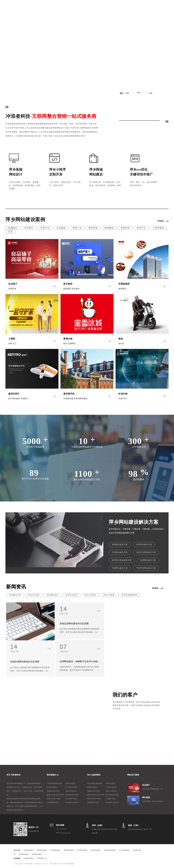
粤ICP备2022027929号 (59, 864)
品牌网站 (72, 344)
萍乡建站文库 (15, 595)
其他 (11, 232)
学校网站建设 (69, 399)
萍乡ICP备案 (109, 595)
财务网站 (76, 289)
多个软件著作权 (71, 787)
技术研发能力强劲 (72, 795)
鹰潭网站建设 (69, 850)
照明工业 (77, 228)
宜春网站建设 (24, 854)
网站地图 (71, 864)
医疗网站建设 (14, 399)
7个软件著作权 (111, 787)
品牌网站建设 (29, 858)
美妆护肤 (125, 228)
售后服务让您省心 (72, 802)
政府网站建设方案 (144, 544)
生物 (120, 399)
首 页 (36, 6)
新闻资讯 (111, 6)
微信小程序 (98, 6)
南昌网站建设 (29, 850)
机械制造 (13, 228)
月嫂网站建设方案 (120, 568)
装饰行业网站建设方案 (146, 552)
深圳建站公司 (42, 858)
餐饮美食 (93, 228)
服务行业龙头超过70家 (55, 795)
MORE (161, 221)
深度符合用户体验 (54, 799)
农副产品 (141, 228)
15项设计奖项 (111, 799)
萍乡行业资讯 (71, 595)
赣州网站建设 (42, 850)
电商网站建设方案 (148, 560)
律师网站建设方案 (120, 544)
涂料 (10, 344)
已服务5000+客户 (53, 791)
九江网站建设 (124, 850)
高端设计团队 (70, 783)
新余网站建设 (37, 854)
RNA (125, 399)
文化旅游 (61, 228)
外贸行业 (45, 228)
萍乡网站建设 (55, 850)
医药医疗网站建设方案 (122, 560)
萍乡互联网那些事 (129, 595)
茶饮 (65, 344)
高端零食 (12, 289)
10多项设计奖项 (71, 799)
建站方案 (84, 6)
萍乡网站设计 (53, 595)
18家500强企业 (71, 791)
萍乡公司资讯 (90, 595)
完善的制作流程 (53, 802)
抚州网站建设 (82, 850)
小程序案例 (158, 228)
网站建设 (47, 6)
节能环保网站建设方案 (146, 568)
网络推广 (59, 6)
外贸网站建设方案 (120, 552)
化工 (15, 344)
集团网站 (67, 289)
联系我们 (136, 6)
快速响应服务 (52, 787)
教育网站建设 (82, 399)
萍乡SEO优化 (34, 595)
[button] (140, 93)
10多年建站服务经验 (54, 783)
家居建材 (109, 228)
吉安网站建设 (96, 850)
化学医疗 (29, 228)
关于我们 (124, 6)
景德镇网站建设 (110, 850)
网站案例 (72, 6)
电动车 (121, 344)
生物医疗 (25, 399)
